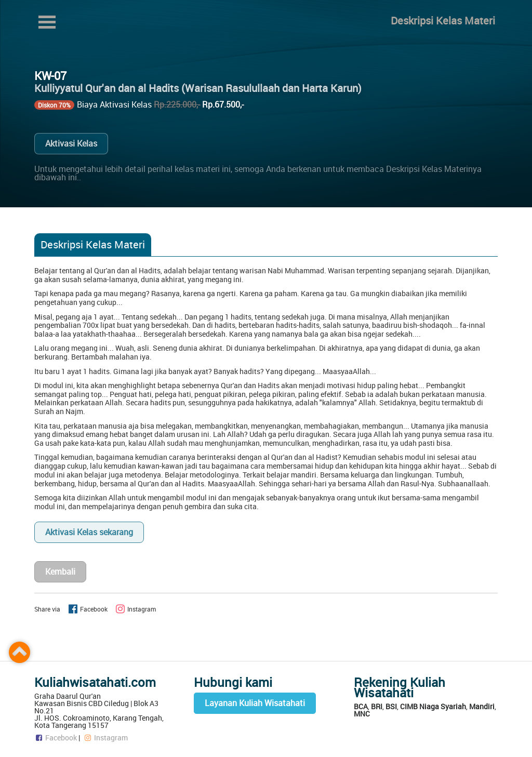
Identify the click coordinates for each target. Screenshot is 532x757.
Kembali (60, 572)
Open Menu (47, 22)
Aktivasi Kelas (71, 143)
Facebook (56, 738)
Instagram (105, 738)
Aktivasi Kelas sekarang (89, 532)
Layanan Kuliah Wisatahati (255, 703)
